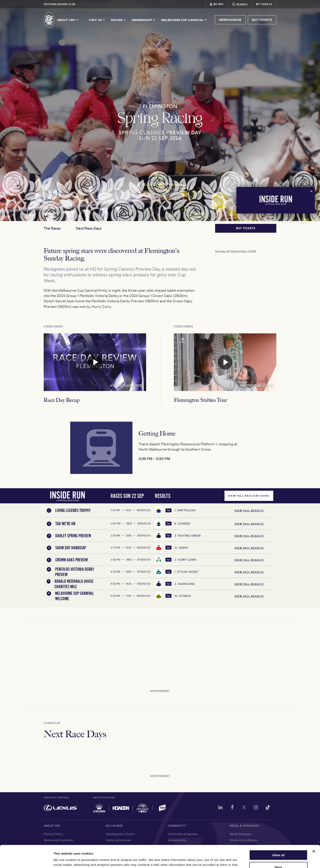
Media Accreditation (244, 840)
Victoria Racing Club (59, 4)
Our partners (238, 858)
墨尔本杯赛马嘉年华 (182, 858)
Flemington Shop (117, 846)
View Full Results (249, 511)
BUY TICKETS (262, 20)
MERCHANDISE (230, 20)
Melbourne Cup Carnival (184, 20)
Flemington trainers (119, 852)
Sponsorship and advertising (249, 852)
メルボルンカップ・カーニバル (189, 864)
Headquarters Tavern (120, 834)
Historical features (118, 840)
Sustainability (177, 840)
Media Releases (241, 834)
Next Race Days (89, 228)
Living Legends (178, 852)
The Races (52, 228)
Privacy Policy (53, 834)
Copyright (51, 846)
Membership (144, 20)
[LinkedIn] (220, 808)
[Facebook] (232, 808)
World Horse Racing (181, 846)
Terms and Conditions (58, 840)
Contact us (51, 852)
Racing (119, 20)
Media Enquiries (241, 846)
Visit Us (97, 20)
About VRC (68, 20)
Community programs (183, 834)
